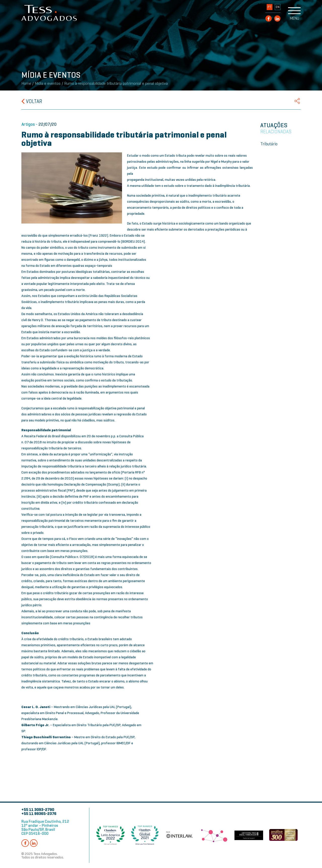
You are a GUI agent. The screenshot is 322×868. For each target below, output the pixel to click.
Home (26, 83)
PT (270, 7)
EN (278, 7)
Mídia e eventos (48, 83)
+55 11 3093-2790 (38, 810)
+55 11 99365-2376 (39, 814)
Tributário (269, 144)
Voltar (32, 101)
